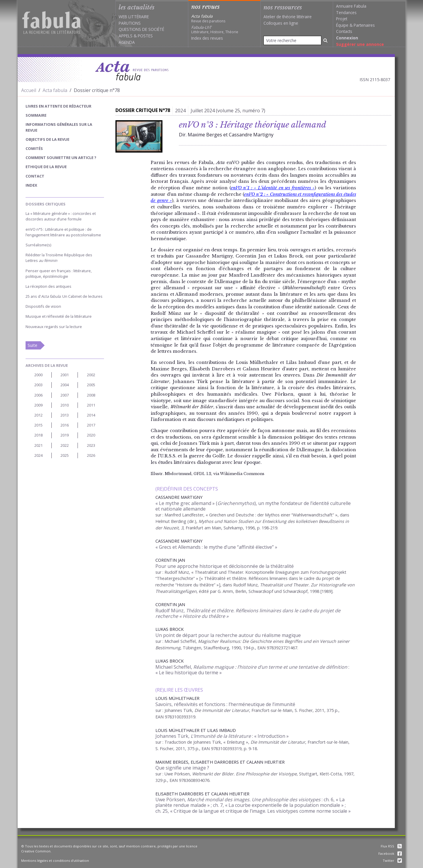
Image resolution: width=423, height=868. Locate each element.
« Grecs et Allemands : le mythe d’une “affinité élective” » (216, 547)
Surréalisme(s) (38, 245)
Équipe (342, 25)
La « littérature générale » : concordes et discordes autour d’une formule (61, 216)
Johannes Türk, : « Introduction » (222, 736)
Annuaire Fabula (351, 6)
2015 (38, 425)
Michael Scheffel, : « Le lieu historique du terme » (252, 670)
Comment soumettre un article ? (61, 158)
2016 (65, 425)
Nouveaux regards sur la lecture (54, 327)
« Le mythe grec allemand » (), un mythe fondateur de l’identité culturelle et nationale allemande (253, 506)
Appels (126, 36)
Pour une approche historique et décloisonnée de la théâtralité (225, 566)
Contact (35, 176)
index (31, 185)
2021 (38, 445)
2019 (65, 435)
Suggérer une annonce (360, 44)
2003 (38, 385)
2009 (38, 405)
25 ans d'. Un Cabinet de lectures (64, 296)
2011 (91, 405)
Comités (34, 148)
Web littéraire (134, 17)
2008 (91, 395)
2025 (65, 455)
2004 (65, 385)
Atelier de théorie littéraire (288, 17)
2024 (38, 455)
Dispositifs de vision (43, 306)
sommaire (36, 115)
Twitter (392, 861)
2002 (91, 375)
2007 (65, 395)
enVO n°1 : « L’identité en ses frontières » (273, 188)
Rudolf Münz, (248, 613)
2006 (38, 395)
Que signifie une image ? (182, 768)
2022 (65, 445)
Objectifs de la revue (47, 139)
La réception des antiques (48, 286)
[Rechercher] (325, 40)
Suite (32, 345)
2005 (91, 385)
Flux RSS (391, 846)
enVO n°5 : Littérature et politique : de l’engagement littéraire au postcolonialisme (63, 232)
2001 (65, 375)
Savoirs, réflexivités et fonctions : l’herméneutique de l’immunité (225, 704)
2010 (65, 405)
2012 (38, 415)
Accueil (29, 90)
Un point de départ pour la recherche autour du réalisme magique (228, 635)
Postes (145, 36)
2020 (91, 435)
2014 (91, 415)
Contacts (344, 31)
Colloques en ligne (281, 23)
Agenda (127, 42)
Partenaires (364, 25)
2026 (91, 455)
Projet (342, 19)
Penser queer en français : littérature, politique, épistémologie (59, 274)
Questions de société (141, 29)
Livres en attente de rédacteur (58, 106)
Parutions (130, 23)
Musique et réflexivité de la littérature (59, 316)
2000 (38, 375)
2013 (65, 415)
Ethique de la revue (46, 167)
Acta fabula (55, 90)
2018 (38, 435)
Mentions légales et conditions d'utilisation (55, 861)
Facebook (390, 853)
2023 (91, 445)
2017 (91, 425)
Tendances (346, 12)
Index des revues (207, 38)
